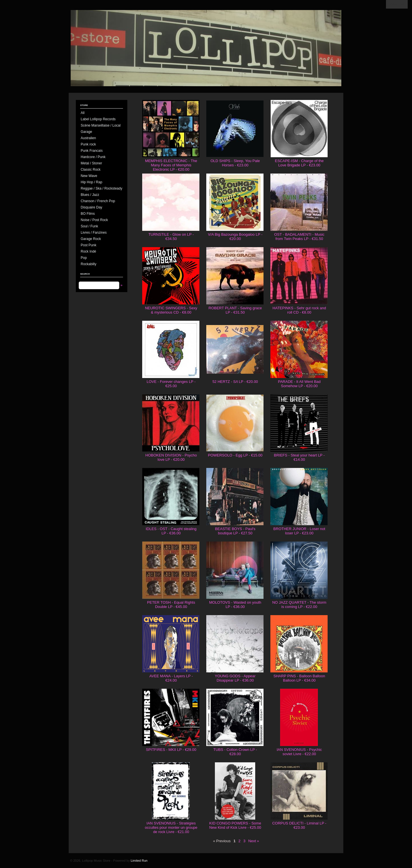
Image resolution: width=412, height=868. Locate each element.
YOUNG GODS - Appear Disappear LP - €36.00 (235, 678)
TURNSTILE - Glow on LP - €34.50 (171, 237)
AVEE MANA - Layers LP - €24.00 (171, 678)
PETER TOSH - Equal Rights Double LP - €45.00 (171, 605)
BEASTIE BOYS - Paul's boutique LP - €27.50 (235, 531)
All (83, 113)
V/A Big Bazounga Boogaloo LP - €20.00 (235, 237)
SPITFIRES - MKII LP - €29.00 (171, 750)
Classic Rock (91, 170)
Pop (84, 258)
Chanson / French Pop (98, 201)
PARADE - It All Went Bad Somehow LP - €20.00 (299, 384)
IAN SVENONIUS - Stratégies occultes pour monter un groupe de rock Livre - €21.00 (171, 827)
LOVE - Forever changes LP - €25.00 (171, 384)
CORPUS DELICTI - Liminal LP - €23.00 (299, 825)
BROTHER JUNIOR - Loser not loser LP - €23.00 (299, 531)
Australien (88, 138)
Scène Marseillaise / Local (101, 125)
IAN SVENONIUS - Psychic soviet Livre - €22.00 (299, 752)
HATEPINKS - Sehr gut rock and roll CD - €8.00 (299, 310)
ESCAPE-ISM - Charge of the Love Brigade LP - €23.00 (299, 163)
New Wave (89, 176)
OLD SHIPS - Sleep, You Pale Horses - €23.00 (235, 163)
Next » (254, 841)
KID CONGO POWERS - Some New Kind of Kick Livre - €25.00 (235, 825)
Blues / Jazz (90, 195)
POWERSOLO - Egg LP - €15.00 (235, 455)
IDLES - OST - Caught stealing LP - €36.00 (171, 531)
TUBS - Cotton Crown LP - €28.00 (235, 752)
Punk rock (88, 144)
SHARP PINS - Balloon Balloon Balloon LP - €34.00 (299, 678)
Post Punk (89, 245)
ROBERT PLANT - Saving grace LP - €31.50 (235, 310)
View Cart (397, 4)
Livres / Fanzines (94, 233)
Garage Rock (91, 239)
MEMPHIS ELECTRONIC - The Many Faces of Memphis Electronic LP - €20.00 (171, 165)
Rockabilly (89, 264)
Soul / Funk (89, 226)
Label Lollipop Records (98, 119)
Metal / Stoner (91, 163)
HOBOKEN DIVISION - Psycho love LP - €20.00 (171, 457)
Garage (86, 132)
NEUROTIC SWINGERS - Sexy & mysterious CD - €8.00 (171, 310)
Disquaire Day (91, 207)
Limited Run (139, 861)
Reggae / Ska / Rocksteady (101, 188)
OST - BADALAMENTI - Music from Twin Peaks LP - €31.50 (299, 237)
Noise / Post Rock (94, 220)
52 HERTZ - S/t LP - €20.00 (235, 382)
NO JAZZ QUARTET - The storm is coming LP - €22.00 (299, 605)
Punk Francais (92, 151)
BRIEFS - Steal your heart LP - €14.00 (299, 457)
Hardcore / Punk (93, 157)
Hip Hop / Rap (91, 182)
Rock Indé (88, 251)
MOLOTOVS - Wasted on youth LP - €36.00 (235, 605)
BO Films (88, 214)
